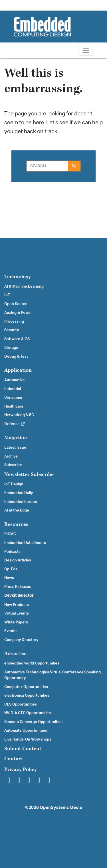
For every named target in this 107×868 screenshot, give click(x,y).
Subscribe (13, 465)
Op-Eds (11, 569)
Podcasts (12, 552)
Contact (14, 759)
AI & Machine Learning (24, 286)
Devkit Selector (19, 596)
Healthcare (14, 406)
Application (18, 370)
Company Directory (21, 640)
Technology (18, 277)
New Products (17, 605)
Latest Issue (15, 447)
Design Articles (18, 560)
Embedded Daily (19, 493)
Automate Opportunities (26, 731)
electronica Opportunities (27, 695)
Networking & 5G (19, 415)
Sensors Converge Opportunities (33, 722)
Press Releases (18, 587)
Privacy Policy (21, 769)
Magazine (16, 438)
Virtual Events (17, 613)
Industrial (13, 389)
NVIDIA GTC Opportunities (28, 713)
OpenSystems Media (61, 808)
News (9, 578)
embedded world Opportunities (32, 663)
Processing (14, 321)
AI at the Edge (17, 510)
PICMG (10, 534)
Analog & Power (18, 313)
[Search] (47, 166)
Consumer (13, 398)
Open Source (16, 304)
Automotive (15, 380)
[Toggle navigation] (86, 50)
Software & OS (17, 339)
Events (10, 631)
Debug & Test (16, 356)
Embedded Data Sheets (25, 543)
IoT (7, 295)
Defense (15, 424)
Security (12, 330)
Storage (11, 348)
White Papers (16, 622)
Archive (11, 456)
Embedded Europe (21, 502)
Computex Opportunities (26, 687)
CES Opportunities (21, 704)
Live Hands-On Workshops (28, 739)
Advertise (15, 653)
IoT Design (14, 484)
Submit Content (23, 748)
